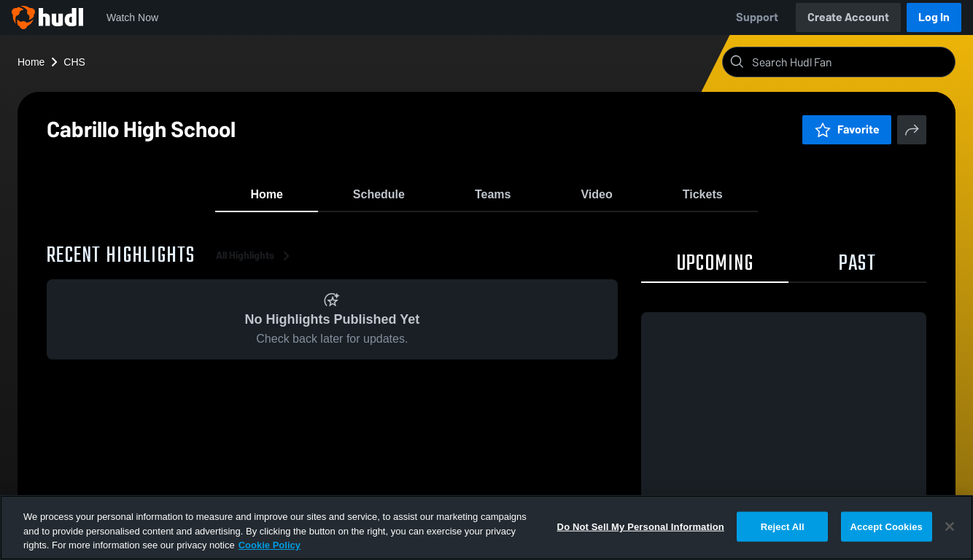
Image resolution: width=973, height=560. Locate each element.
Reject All (783, 526)
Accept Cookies (887, 526)
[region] (486, 528)
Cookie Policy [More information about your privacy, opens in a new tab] (270, 545)
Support (757, 17)
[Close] (950, 526)
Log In (934, 17)
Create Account (848, 17)
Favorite (847, 129)
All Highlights (255, 262)
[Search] (850, 62)
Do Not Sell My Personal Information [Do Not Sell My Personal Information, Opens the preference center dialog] (641, 526)
